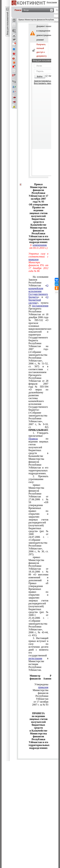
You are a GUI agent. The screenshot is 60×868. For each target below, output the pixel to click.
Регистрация (52, 2)
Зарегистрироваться (43, 81)
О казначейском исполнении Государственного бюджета (38, 291)
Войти (40, 77)
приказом (34, 259)
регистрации (35, 658)
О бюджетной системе (38, 300)
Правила (33, 439)
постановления (40, 306)
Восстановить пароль (44, 83)
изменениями (40, 245)
